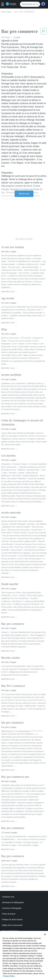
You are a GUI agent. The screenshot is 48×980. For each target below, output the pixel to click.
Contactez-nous (8, 897)
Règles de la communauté (12, 925)
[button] (4, 5)
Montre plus (24, 194)
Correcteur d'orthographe (12, 908)
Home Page (6, 12)
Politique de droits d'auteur (12, 919)
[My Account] (43, 4)
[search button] (38, 4)
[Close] (45, 938)
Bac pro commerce (25, 12)
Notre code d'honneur (10, 931)
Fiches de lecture (9, 914)
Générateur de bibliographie (13, 902)
